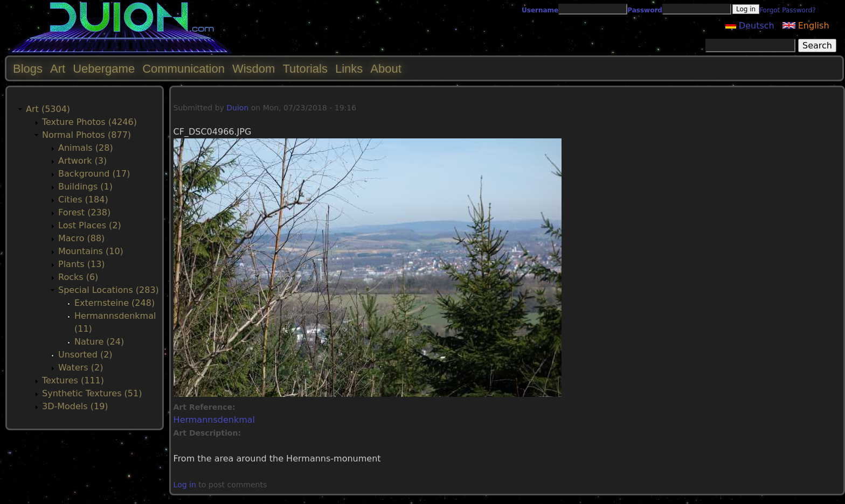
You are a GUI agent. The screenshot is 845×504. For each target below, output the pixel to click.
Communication (183, 69)
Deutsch (750, 26)
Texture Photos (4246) (89, 122)
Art (58, 69)
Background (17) (94, 174)
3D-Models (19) (75, 406)
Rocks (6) (78, 277)
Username (540, 10)
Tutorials (305, 69)
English (806, 26)
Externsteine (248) (115, 303)
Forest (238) (84, 212)
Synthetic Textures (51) (92, 393)
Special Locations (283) (109, 290)
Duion (237, 108)
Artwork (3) (82, 161)
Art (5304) (48, 109)
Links (349, 69)
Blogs (28, 69)
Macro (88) (81, 238)
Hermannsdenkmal (214, 420)
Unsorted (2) (85, 355)
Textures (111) (73, 380)
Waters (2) (81, 367)
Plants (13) (82, 264)
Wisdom (254, 69)
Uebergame (104, 69)
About (386, 69)
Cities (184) (83, 199)
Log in (185, 485)
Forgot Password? (787, 10)
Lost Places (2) (90, 225)
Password (645, 10)
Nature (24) (99, 342)
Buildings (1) (85, 187)
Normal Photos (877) (86, 135)
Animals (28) (86, 148)
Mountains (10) (91, 251)
